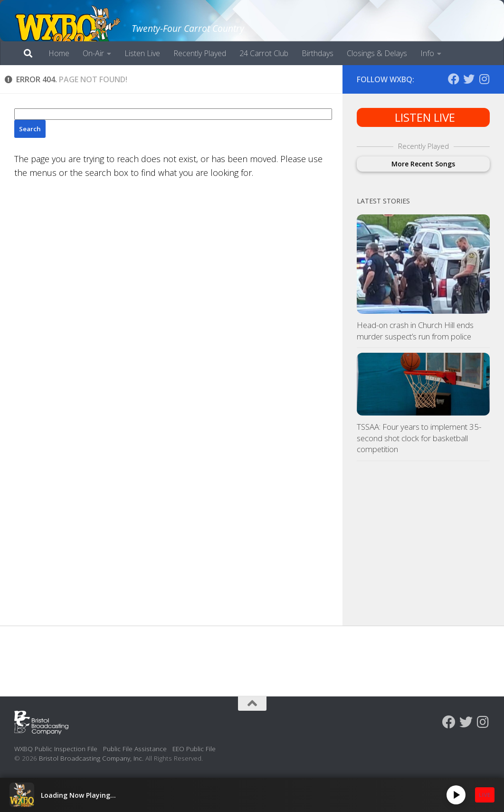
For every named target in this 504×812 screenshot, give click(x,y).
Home (59, 53)
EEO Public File (194, 749)
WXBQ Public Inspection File (56, 749)
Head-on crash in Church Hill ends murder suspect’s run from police (415, 331)
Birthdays (318, 53)
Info (427, 53)
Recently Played (200, 53)
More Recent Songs (423, 164)
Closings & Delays (377, 53)
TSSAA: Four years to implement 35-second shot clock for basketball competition (419, 438)
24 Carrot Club (264, 53)
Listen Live (142, 53)
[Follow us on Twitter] (469, 79)
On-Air (93, 53)
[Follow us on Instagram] (484, 79)
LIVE (485, 795)
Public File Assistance (135, 749)
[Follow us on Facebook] (454, 79)
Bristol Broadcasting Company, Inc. (91, 758)
